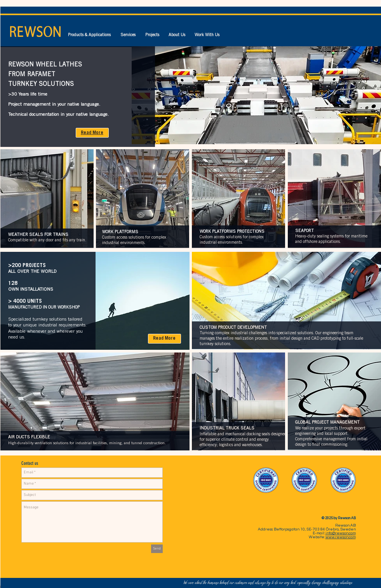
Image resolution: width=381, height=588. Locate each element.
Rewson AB (345, 525)
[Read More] (92, 133)
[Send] (157, 549)
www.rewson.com (341, 537)
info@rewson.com (341, 533)
